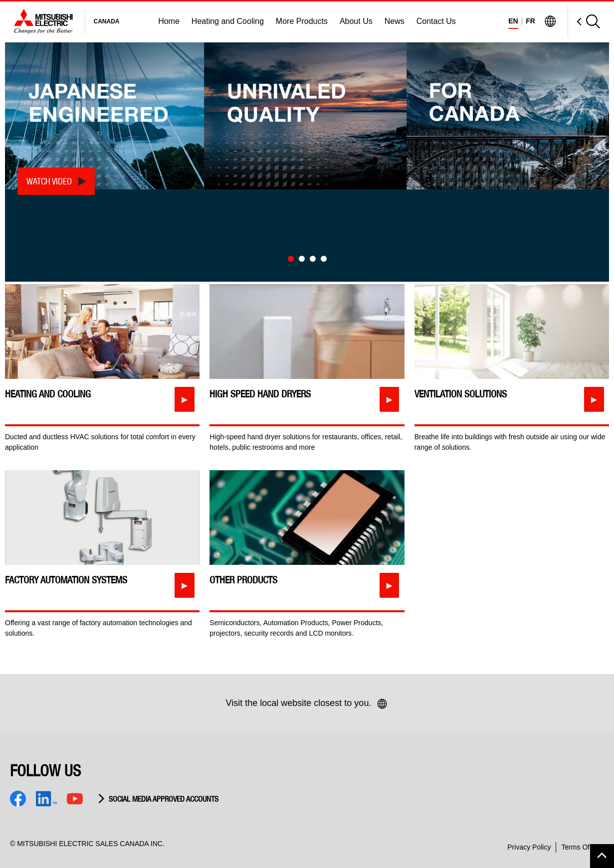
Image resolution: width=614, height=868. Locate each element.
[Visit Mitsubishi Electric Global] (550, 21)
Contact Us (436, 21)
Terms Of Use (583, 847)
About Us (356, 21)
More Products (302, 21)
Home (169, 21)
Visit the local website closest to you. (307, 704)
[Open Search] (584, 21)
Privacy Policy (529, 847)
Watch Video (49, 181)
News (395, 21)
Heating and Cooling (228, 21)
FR (530, 21)
